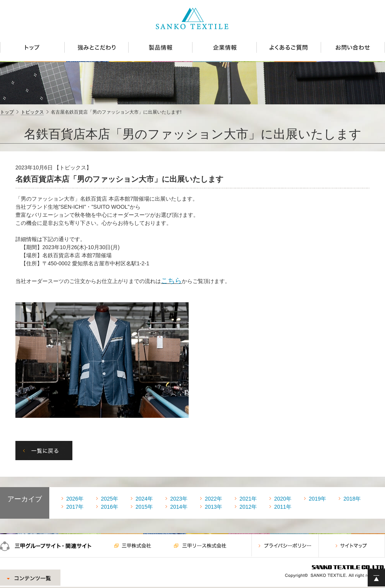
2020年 (283, 499)
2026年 (75, 499)
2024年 (144, 499)
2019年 (317, 499)
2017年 (75, 507)
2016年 (110, 507)
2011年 (283, 507)
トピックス (32, 112)
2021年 (248, 499)
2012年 (248, 507)
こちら (171, 281)
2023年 (179, 499)
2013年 (213, 507)
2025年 (110, 499)
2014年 (179, 507)
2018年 (352, 499)
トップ (7, 112)
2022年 (213, 499)
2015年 (144, 507)
